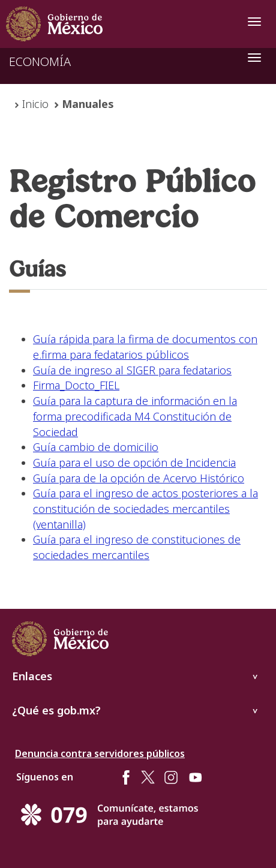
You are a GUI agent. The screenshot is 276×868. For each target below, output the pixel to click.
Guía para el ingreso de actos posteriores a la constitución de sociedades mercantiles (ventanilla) (145, 508)
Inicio (35, 104)
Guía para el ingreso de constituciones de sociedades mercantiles (137, 547)
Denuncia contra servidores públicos (100, 753)
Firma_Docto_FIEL (76, 385)
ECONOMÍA (40, 61)
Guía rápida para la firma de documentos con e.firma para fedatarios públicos (145, 347)
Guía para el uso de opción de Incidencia (134, 462)
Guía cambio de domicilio (96, 447)
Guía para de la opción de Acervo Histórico (139, 478)
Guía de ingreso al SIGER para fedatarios (132, 370)
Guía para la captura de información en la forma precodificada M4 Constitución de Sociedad (135, 416)
